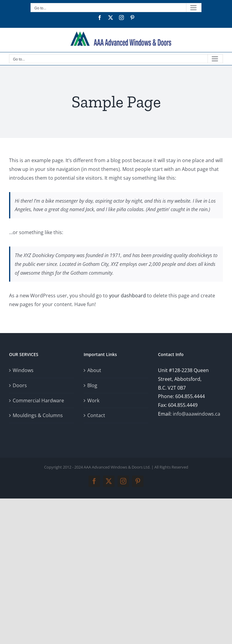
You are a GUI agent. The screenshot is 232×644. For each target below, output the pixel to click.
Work (93, 400)
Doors (20, 385)
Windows (23, 370)
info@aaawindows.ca (197, 414)
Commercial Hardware (38, 400)
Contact (96, 415)
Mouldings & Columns (38, 415)
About (94, 370)
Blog (92, 385)
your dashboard (127, 296)
